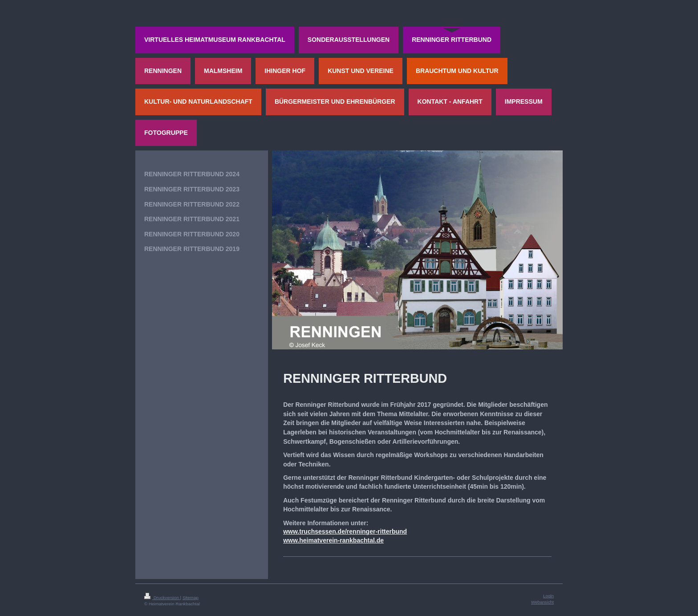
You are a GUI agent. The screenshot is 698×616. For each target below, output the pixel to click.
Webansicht (542, 602)
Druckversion (162, 598)
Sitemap (191, 598)
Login (548, 596)
